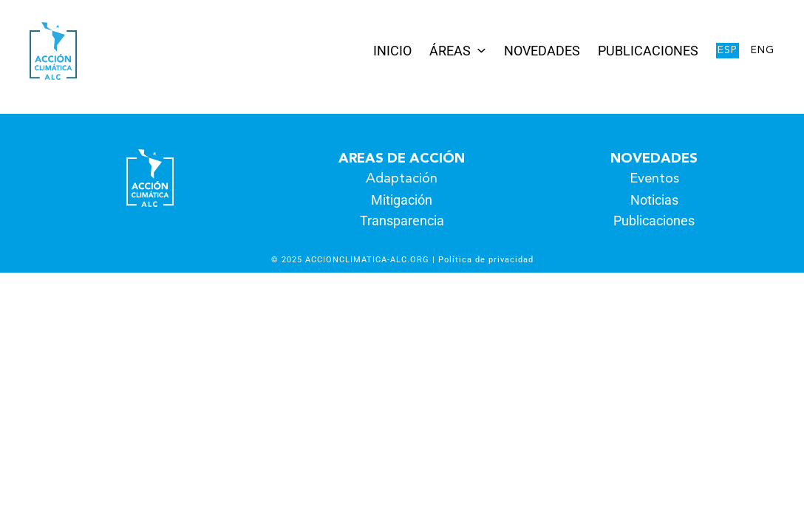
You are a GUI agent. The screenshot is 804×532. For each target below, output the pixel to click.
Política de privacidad (486, 260)
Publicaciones (654, 221)
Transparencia (402, 221)
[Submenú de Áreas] (481, 49)
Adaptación (402, 179)
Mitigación (402, 200)
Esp (728, 50)
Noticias (654, 200)
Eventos (654, 179)
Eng (763, 50)
